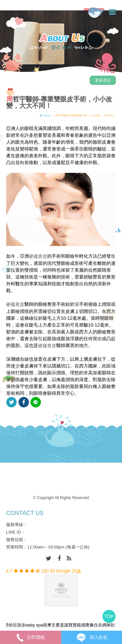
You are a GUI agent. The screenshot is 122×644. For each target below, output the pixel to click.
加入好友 (92, 637)
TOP (109, 616)
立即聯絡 (30, 637)
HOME (45, 116)
